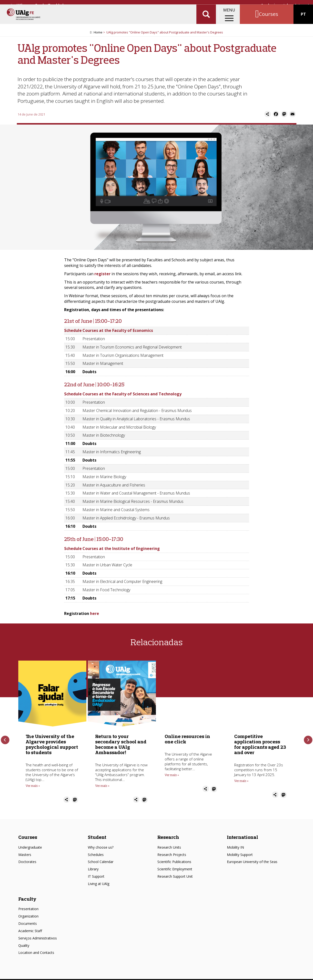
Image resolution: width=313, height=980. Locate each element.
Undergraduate (30, 843)
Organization (28, 912)
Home (98, 33)
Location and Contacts (36, 949)
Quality (24, 941)
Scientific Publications (174, 858)
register (102, 275)
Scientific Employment (175, 865)
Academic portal (274, 5)
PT (303, 20)
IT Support (96, 872)
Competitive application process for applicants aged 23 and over (260, 745)
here (95, 615)
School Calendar (101, 858)
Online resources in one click (187, 740)
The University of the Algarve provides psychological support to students (52, 745)
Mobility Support (240, 850)
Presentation (28, 905)
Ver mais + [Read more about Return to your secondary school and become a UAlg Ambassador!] (102, 787)
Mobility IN (235, 843)
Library (93, 865)
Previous (5, 739)
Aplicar (206, 20)
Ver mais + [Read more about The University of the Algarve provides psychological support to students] (33, 787)
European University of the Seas (252, 858)
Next (308, 739)
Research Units (169, 843)
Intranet (302, 5)
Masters (25, 850)
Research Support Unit (175, 872)
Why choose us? (101, 843)
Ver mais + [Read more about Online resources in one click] (172, 776)
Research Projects (172, 850)
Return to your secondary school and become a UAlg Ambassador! (121, 745)
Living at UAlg (99, 880)
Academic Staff (30, 927)
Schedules (96, 850)
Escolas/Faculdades (51, 5)
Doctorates (27, 858)
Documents (28, 920)
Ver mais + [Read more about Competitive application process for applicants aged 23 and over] (241, 782)
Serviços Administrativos (38, 934)
